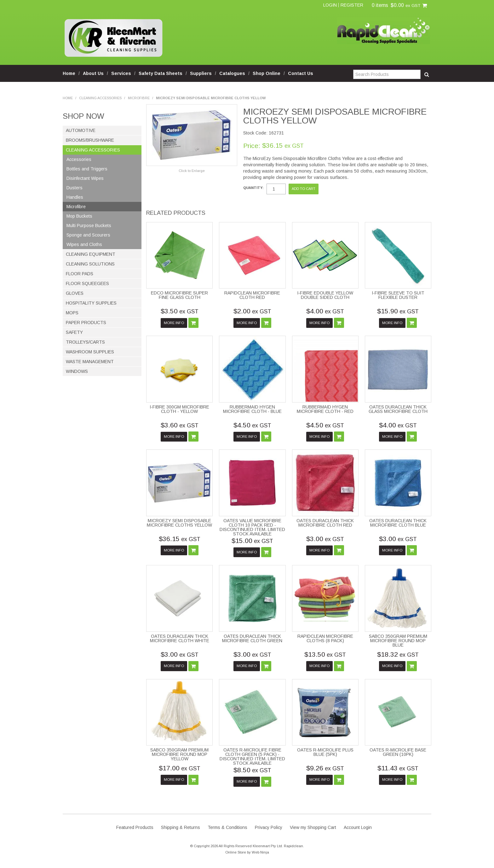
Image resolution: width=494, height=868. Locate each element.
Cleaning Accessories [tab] (93, 150)
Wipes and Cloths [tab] (84, 244)
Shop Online (267, 73)
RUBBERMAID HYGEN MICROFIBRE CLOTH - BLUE (252, 409)
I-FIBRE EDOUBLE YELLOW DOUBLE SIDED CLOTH (325, 295)
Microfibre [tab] (76, 207)
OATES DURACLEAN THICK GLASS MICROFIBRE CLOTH (398, 409)
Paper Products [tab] (86, 323)
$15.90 (398, 311)
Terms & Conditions (227, 827)
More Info (174, 323)
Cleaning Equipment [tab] (91, 254)
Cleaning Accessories (100, 98)
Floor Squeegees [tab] (87, 283)
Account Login (358, 827)
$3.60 (180, 425)
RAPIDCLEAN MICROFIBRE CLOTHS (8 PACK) (325, 638)
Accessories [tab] (79, 159)
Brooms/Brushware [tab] (90, 140)
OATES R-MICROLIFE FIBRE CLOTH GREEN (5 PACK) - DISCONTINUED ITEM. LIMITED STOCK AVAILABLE (252, 757)
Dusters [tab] (75, 188)
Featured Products (135, 827)
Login (330, 5)
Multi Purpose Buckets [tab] (89, 226)
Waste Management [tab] (90, 362)
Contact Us (301, 73)
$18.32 (398, 654)
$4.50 (252, 425)
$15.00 (252, 541)
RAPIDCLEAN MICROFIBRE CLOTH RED (252, 295)
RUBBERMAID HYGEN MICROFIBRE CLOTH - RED (325, 409)
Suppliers (201, 73)
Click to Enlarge (192, 171)
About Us (93, 73)
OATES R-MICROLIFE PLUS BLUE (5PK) (325, 752)
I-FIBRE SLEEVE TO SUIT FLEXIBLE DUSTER (398, 295)
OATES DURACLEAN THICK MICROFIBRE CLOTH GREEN (252, 638)
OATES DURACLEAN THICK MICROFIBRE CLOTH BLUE (398, 523)
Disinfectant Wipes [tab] (85, 178)
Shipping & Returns (181, 827)
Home (69, 73)
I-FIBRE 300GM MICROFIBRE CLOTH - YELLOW (179, 409)
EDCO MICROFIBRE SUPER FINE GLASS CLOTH (179, 295)
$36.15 (180, 539)
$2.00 (252, 311)
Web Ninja (260, 852)
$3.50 (180, 311)
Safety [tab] (74, 332)
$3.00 (325, 539)
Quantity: (253, 188)
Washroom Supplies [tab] (90, 352)
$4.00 (325, 311)
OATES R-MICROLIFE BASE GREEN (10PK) (398, 752)
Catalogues (232, 73)
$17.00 (180, 768)
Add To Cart (193, 323)
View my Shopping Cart (313, 827)
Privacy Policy (269, 827)
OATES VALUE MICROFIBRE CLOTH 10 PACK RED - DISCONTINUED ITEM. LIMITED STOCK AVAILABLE (252, 527)
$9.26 (325, 768)
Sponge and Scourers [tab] (88, 235)
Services (121, 73)
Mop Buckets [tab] (79, 216)
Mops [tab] (72, 313)
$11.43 (398, 768)
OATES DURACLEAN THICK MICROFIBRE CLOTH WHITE (180, 638)
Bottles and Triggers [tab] (87, 169)
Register (352, 5)
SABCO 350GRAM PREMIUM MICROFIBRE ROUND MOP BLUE (398, 641)
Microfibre (139, 98)
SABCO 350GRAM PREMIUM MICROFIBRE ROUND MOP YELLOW (179, 754)
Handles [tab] (75, 197)
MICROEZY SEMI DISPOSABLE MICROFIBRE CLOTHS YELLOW (179, 523)
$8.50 (252, 770)
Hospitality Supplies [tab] (91, 303)
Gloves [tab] (75, 293)
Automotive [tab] (81, 130)
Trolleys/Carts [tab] (85, 342)
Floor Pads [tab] (80, 274)
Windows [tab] (77, 371)
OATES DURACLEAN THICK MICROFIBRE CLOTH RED (325, 523)
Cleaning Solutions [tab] (90, 264)
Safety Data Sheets (161, 73)
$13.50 (325, 654)
